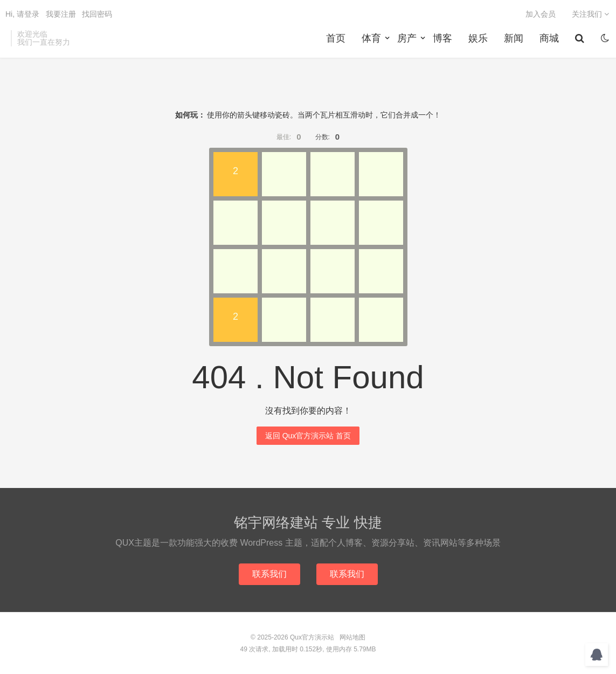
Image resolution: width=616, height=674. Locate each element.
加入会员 (541, 14)
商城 (549, 38)
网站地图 (352, 637)
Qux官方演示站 (312, 637)
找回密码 (97, 14)
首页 (336, 38)
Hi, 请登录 (22, 14)
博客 (442, 38)
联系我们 (269, 574)
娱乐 (478, 38)
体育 (371, 38)
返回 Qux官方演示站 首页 (308, 436)
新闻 (514, 38)
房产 (407, 38)
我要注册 (61, 14)
